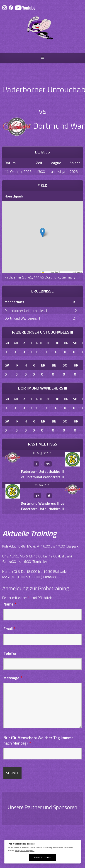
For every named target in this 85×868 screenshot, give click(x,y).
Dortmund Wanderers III (22, 318)
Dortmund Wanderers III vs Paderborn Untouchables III (42, 506)
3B (57, 343)
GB (7, 343)
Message (13, 678)
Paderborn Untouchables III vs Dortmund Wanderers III (42, 474)
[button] (42, 233)
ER (43, 365)
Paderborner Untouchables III (26, 311)
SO (65, 365)
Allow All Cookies (43, 858)
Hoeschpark (14, 196)
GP (7, 365)
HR (66, 343)
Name (10, 604)
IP (17, 365)
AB (16, 343)
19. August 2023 (42, 453)
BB (54, 365)
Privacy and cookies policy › (25, 850)
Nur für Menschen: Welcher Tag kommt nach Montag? (38, 740)
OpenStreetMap (66, 272)
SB (75, 343)
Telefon (10, 653)
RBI (39, 343)
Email (9, 629)
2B (48, 343)
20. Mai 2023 (42, 485)
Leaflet (46, 272)
